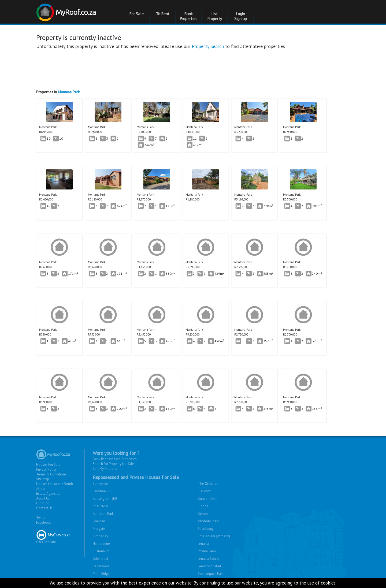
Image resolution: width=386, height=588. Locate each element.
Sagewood (101, 566)
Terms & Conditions (51, 474)
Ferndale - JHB (103, 491)
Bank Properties (189, 16)
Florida (203, 506)
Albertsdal (101, 559)
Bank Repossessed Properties (115, 459)
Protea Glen (207, 551)
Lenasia (203, 544)
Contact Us (44, 508)
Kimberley (100, 536)
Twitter (41, 518)
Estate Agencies (48, 494)
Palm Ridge (101, 574)
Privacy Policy (46, 469)
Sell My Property (105, 469)
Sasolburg (205, 529)
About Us (43, 498)
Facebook (44, 522)
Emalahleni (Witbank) (214, 536)
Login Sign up (241, 16)
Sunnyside (100, 484)
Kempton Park (103, 514)
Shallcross (101, 506)
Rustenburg (101, 551)
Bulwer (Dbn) (208, 499)
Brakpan (99, 521)
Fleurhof (204, 491)
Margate (99, 529)
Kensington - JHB (105, 499)
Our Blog (43, 503)
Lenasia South (208, 559)
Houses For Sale (48, 465)
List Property (215, 16)
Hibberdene (101, 544)
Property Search (208, 46)
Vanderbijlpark (208, 521)
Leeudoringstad (209, 566)
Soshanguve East (211, 574)
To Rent (163, 14)
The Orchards (208, 484)
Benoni (203, 514)
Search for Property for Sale (113, 464)
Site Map (43, 479)
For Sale (137, 14)
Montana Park (69, 92)
